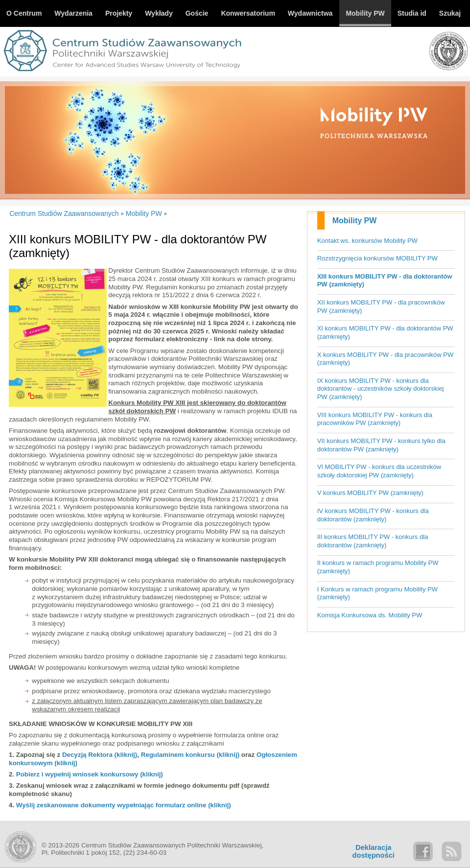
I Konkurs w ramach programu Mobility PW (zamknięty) (377, 593)
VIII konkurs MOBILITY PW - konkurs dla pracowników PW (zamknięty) (375, 419)
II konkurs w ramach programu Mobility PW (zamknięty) (378, 567)
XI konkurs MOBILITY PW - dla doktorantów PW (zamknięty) (385, 332)
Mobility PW (355, 221)
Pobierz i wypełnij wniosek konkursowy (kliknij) (90, 774)
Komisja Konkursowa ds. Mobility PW (370, 615)
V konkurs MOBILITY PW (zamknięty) (370, 493)
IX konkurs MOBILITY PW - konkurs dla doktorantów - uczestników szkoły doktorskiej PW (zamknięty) (381, 389)
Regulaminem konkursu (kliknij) (190, 755)
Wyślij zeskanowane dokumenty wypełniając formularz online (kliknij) (124, 805)
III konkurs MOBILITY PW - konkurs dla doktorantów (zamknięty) (373, 541)
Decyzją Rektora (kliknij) (100, 755)
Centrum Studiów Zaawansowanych (64, 213)
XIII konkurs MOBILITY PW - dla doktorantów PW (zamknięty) (385, 281)
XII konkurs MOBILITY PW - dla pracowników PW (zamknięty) (381, 306)
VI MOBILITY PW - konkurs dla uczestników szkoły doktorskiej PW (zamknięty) (379, 471)
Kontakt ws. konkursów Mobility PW (367, 241)
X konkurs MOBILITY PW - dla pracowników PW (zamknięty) (386, 359)
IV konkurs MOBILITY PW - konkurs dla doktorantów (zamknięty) (373, 515)
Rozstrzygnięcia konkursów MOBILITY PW (377, 258)
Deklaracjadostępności (374, 851)
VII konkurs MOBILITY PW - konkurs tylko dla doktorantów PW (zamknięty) (381, 445)
